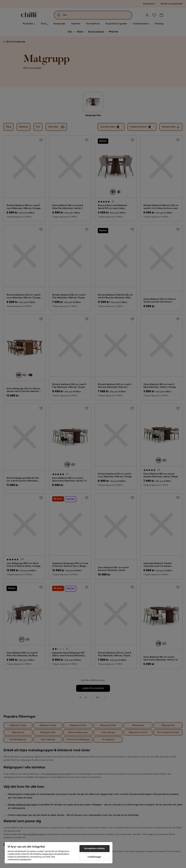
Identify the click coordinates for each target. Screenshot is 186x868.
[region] (59, 853)
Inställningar (94, 857)
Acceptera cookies (95, 849)
